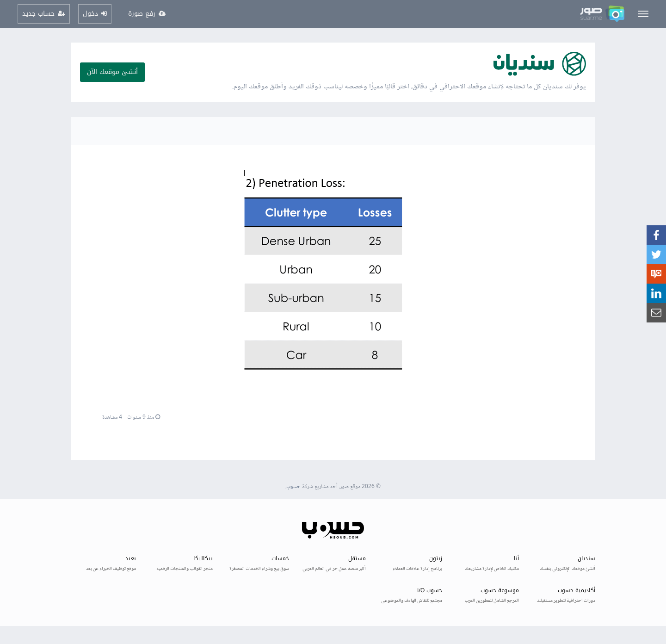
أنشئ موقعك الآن (112, 72)
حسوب (293, 487)
